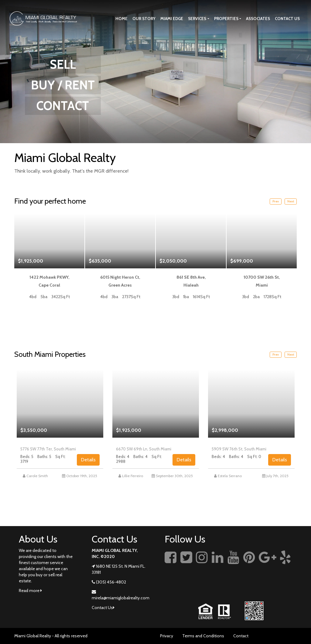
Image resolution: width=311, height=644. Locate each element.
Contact (241, 636)
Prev (276, 201)
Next (291, 201)
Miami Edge (172, 19)
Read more (30, 591)
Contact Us (287, 19)
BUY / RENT (63, 85)
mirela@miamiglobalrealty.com (121, 598)
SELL (63, 64)
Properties (226, 19)
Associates (258, 19)
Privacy (167, 636)
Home (121, 19)
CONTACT (63, 106)
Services (197, 19)
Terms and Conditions (203, 636)
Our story (144, 19)
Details (88, 460)
